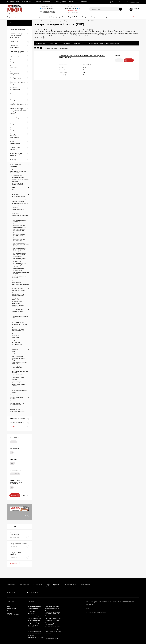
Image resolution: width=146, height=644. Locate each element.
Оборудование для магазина (53, 631)
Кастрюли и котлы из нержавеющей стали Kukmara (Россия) (19, 234)
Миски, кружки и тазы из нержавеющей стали (19, 295)
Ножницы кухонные (17, 311)
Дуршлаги (15, 207)
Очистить (25, 495)
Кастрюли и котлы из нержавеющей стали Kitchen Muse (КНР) (19, 229)
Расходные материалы (51, 638)
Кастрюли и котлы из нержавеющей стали (19, 225)
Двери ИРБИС (31, 614)
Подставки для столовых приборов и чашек (17, 404)
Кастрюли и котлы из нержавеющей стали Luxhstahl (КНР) (19, 239)
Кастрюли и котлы (69, 21)
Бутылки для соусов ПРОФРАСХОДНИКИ (17, 184)
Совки (13, 351)
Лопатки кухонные (17, 288)
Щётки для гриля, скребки (19, 390)
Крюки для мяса (16, 282)
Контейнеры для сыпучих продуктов (19, 277)
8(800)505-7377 (73, 11)
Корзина (9, 606)
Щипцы (12, 414)
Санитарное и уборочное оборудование (52, 624)
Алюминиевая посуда (18, 177)
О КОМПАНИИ (26, 2)
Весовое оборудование (52, 616)
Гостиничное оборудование (53, 618)
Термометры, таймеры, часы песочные (20, 372)
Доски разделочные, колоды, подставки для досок (20, 204)
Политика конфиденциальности (13, 614)
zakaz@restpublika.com (70, 584)
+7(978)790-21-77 (49, 8)
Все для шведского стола (34, 606)
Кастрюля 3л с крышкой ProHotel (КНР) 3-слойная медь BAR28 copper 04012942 (82, 57)
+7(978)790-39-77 (70, 8)
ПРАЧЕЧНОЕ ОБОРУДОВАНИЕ (36, 637)
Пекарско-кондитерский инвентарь (17, 398)
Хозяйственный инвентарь (17, 412)
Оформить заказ (11, 611)
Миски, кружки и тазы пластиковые (18, 299)
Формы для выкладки (18, 375)
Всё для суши (13, 169)
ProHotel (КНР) (15, 474)
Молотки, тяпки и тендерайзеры (17, 302)
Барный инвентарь (15, 164)
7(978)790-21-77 (11, 584)
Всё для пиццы (14, 167)
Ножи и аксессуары (17, 309)
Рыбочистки (15, 338)
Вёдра (13, 187)
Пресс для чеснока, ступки (19, 324)
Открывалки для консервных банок (20, 317)
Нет (12, 487)
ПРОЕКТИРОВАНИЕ (13, 2)
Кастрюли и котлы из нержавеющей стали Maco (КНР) (21, 244)
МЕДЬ (12, 463)
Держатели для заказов (18, 196)
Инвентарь (44, 21)
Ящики (14, 392)
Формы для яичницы (18, 377)
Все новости (15, 564)
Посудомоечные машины (35, 640)
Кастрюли (13, 442)
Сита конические (16, 342)
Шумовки (14, 388)
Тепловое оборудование (34, 618)
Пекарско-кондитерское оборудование (34, 634)
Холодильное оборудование (35, 616)
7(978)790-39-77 (25, 584)
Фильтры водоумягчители (52, 627)
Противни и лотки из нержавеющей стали (18, 330)
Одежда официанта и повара (18, 395)
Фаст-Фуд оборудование (34, 631)
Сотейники (15, 354)
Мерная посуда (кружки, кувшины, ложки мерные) (19, 291)
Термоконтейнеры (15, 407)
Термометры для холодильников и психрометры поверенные (19, 367)
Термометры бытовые (16, 409)
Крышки (14, 280)
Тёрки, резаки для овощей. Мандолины (19, 363)
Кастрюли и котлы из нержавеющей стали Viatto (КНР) (19, 265)
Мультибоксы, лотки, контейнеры (18, 306)
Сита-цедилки (16, 347)
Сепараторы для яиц (17, 340)
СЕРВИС (72, 2)
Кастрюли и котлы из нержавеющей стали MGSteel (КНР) (19, 249)
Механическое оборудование (36, 629)
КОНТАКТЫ (37, 2)
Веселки (14, 189)
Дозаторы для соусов (18, 201)
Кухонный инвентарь (56, 21)
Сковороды (15, 349)
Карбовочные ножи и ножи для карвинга (20, 213)
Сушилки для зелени (17, 356)
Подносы (12, 401)
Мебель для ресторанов (52, 636)
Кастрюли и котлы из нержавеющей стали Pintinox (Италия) (19, 255)
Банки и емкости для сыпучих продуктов (20, 180)
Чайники (14, 379)
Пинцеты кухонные (17, 320)
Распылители (15, 335)
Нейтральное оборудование (35, 623)
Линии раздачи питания (52, 606)
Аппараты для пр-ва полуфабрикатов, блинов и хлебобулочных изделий (53, 612)
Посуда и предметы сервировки (33, 626)
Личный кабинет (12, 608)
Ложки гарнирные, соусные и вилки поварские (20, 285)
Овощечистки (16, 314)
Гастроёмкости (16, 194)
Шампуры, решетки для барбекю (18, 385)
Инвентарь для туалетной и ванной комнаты (18, 172)
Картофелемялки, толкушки (20, 216)
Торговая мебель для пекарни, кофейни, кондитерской (33, 610)
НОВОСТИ (47, 2)
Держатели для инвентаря (19, 199)
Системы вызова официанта (53, 629)
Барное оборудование (34, 621)
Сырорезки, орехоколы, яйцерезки (18, 359)
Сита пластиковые (17, 344)
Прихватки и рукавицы (18, 327)
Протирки (14, 333)
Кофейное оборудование (52, 608)
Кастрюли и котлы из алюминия (19, 221)
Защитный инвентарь (18, 209)
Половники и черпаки (18, 322)
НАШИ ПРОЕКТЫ (82, 2)
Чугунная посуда (16, 382)
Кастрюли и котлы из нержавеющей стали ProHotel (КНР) (19, 260)
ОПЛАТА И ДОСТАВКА (59, 2)
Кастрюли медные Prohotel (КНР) (19, 269)
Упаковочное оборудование (53, 621)
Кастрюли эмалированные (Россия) (21, 273)
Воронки (14, 192)
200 (11, 453)
